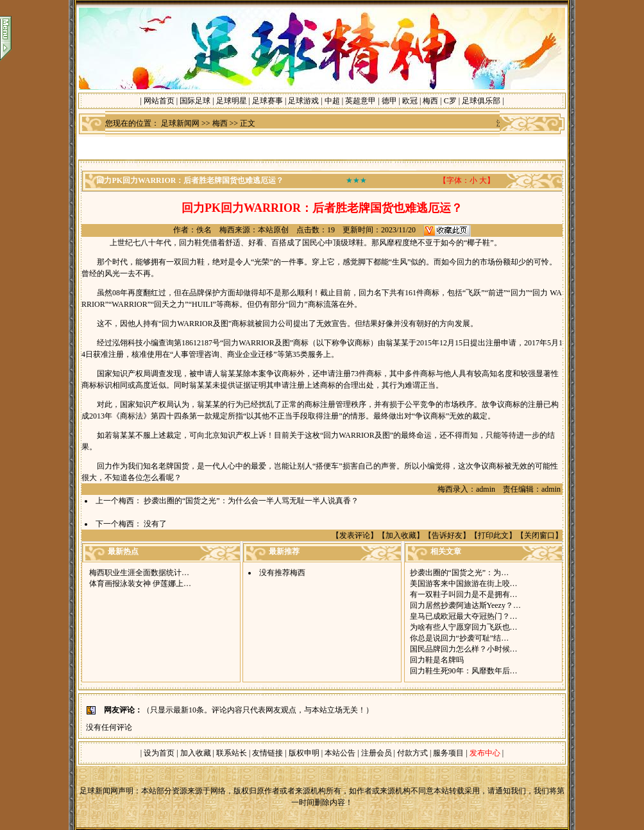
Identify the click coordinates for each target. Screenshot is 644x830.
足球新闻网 (180, 123)
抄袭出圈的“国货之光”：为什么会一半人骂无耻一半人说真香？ (251, 501)
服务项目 (447, 753)
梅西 (430, 101)
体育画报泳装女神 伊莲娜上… (140, 584)
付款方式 (413, 753)
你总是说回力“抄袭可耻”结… (460, 638)
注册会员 (377, 753)
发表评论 (355, 535)
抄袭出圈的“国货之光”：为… (460, 573)
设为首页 (159, 753)
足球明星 (232, 101)
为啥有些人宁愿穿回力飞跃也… (464, 627)
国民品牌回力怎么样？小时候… (464, 649)
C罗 (450, 101)
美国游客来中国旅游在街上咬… (464, 584)
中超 (332, 101)
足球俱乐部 (481, 101)
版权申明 (304, 753)
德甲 (389, 101)
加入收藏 (401, 535)
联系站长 (232, 753)
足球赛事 (267, 101)
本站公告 (340, 753)
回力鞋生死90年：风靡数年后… (464, 671)
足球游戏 (303, 101)
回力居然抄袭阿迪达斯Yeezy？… (465, 605)
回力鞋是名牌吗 (437, 660)
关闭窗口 (539, 535)
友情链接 (267, 753)
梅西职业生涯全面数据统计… (139, 573)
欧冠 (410, 101)
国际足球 (195, 101)
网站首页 (159, 101)
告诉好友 (447, 535)
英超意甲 (360, 101)
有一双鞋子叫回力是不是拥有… (464, 594)
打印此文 (493, 535)
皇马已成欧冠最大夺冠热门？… (464, 616)
